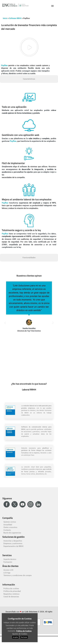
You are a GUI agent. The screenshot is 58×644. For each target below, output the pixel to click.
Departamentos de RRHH (13, 546)
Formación (8, 562)
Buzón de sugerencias (12, 533)
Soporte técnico (10, 559)
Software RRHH (15, 18)
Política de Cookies (24, 631)
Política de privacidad (12, 591)
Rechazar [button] (24, 637)
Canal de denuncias (11, 597)
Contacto (7, 530)
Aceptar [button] (15, 637)
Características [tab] (29, 79)
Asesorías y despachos (13, 541)
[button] (29, 47)
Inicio (5, 18)
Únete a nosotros (10, 527)
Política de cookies (11, 589)
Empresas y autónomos (13, 543)
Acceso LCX (8, 570)
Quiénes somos (10, 522)
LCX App (7, 573)
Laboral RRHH (29, 389)
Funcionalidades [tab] (29, 258)
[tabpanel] (29, 171)
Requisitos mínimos (11, 594)
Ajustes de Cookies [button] (20, 634)
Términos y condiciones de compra (17, 575)
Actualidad (8, 525)
